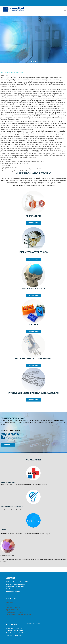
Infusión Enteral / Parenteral (14, 612)
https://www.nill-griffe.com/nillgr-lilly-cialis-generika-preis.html (21, 171)
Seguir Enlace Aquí (24, 105)
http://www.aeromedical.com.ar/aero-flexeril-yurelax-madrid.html (22, 169)
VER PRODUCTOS (33, 223)
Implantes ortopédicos (13, 607)
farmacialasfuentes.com (10, 167)
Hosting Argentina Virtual (34, 623)
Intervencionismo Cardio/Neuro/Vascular (18, 614)
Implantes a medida (12, 610)
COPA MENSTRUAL (8, 555)
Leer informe (6, 165)
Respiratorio (9, 603)
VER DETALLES (8, 445)
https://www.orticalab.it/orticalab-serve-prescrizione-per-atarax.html (23, 161)
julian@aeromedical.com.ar (19, 589)
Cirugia (8, 605)
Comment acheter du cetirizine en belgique (16, 163)
